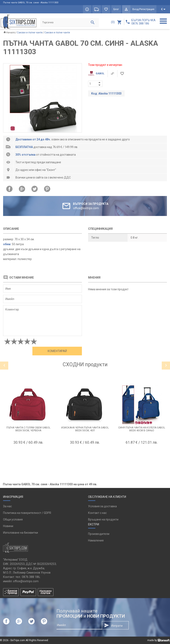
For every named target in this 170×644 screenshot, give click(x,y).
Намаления (96, 540)
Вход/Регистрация (143, 9)
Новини (8, 526)
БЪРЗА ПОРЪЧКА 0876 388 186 (143, 22)
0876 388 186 (31, 577)
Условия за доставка (102, 506)
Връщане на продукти (103, 519)
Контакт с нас (97, 513)
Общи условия (13, 519)
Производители (99, 534)
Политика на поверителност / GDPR (27, 513)
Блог (116, 9)
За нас (7, 506)
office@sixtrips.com (26, 581)
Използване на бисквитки (21, 533)
